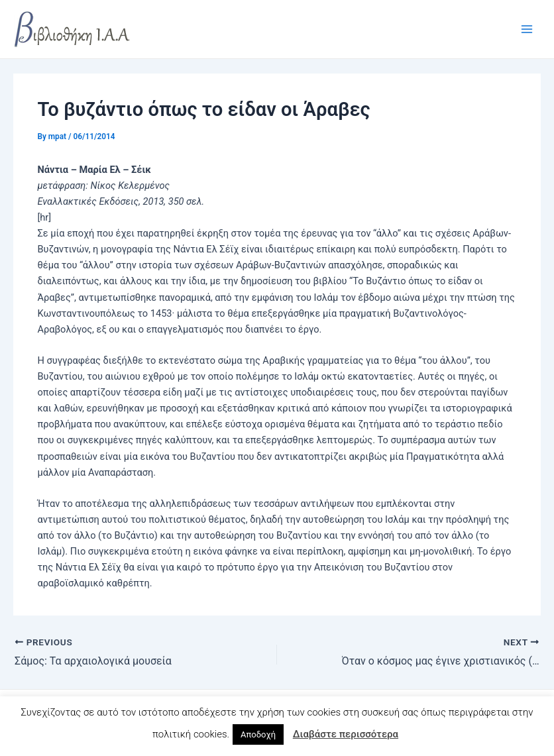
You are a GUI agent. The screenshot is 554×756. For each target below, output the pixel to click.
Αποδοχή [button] (258, 734)
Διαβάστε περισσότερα (346, 734)
